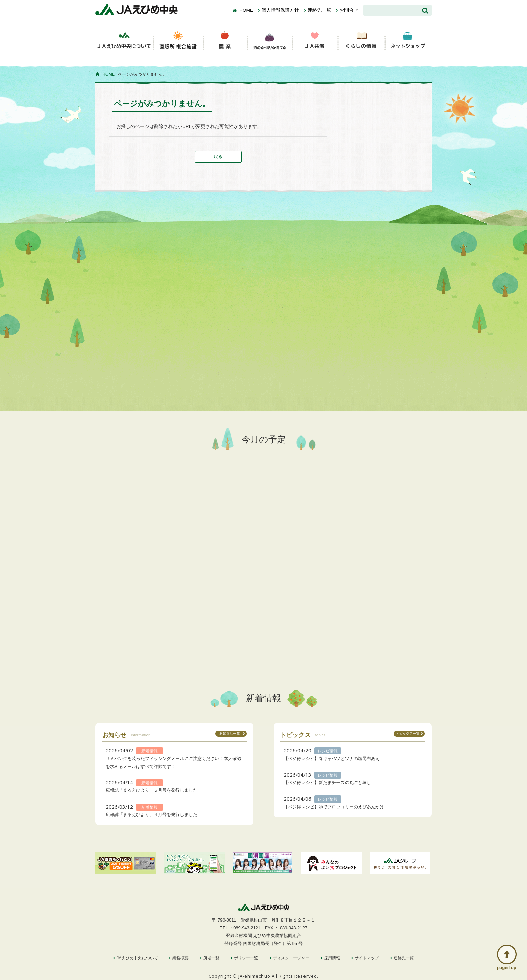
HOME (246, 10)
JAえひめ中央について (137, 958)
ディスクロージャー (291, 958)
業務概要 (180, 958)
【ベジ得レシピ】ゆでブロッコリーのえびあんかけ (334, 807)
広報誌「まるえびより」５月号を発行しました (151, 790)
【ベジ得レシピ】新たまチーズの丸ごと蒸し (327, 783)
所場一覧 (211, 958)
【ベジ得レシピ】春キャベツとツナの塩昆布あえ (332, 758)
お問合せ (349, 10)
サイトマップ (367, 958)
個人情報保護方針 (280, 10)
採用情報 (332, 958)
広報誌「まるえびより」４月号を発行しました (151, 814)
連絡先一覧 (319, 10)
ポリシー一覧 (246, 958)
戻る (218, 156)
